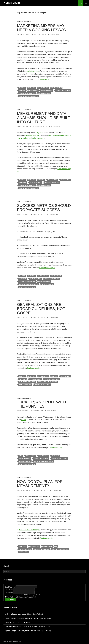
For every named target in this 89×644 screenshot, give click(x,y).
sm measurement (44, 93)
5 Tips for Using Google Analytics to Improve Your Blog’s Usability (27, 631)
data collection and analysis (29, 530)
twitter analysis (47, 284)
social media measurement (29, 96)
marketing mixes (33, 71)
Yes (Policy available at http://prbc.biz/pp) (21, 597)
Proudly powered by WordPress (13, 641)
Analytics (32, 88)
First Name (9, 590)
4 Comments (53, 317)
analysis (22, 88)
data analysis (43, 88)
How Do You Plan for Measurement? (40, 484)
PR (56, 546)
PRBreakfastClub (12, 3)
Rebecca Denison (24, 22)
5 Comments (56, 490)
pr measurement (47, 90)
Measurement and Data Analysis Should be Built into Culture (44, 118)
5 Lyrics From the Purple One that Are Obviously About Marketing (27, 618)
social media (24, 552)
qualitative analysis (63, 90)
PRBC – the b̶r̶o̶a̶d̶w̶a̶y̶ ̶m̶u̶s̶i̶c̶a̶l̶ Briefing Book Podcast (23, 614)
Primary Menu (86, 3)
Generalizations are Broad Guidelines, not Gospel (41, 309)
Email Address (10, 587)
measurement (33, 90)
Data (21, 456)
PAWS (24, 420)
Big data (41, 180)
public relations (25, 549)
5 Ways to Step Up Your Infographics (17, 622)
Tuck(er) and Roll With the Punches (41, 404)
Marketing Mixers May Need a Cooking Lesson (42, 28)
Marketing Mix (57, 88)
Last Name (9, 592)
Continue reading (42, 79)
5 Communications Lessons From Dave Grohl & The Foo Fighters (27, 626)
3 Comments (54, 34)
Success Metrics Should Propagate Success (44, 208)
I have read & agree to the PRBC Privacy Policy (22, 595)
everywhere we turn (32, 135)
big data (40, 132)
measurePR (23, 182)
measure (22, 90)
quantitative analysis (27, 93)
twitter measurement (27, 287)
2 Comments (53, 214)
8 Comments (55, 126)
